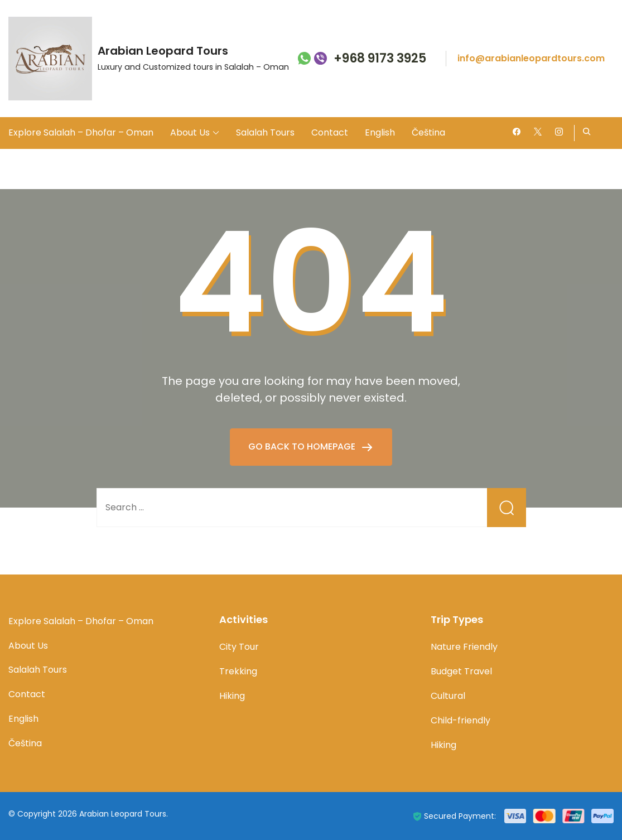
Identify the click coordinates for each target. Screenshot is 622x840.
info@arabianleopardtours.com (531, 58)
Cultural (448, 696)
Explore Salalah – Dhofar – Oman (81, 132)
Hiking (232, 696)
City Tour (239, 647)
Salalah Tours (265, 132)
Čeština (428, 132)
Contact (330, 132)
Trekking (238, 671)
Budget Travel (461, 671)
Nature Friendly (464, 647)
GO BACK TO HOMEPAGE (303, 446)
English (380, 132)
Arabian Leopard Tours (163, 51)
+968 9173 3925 (380, 59)
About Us (190, 132)
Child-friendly (461, 720)
